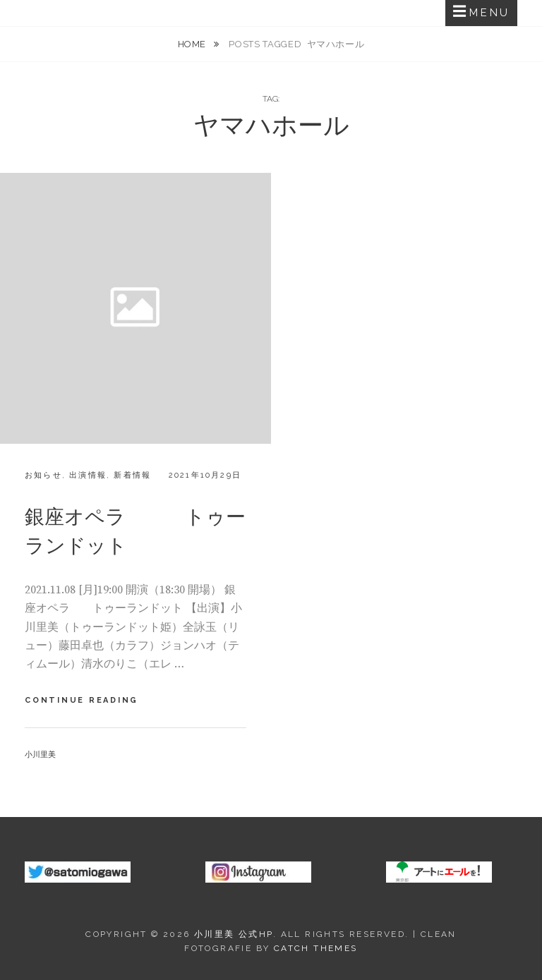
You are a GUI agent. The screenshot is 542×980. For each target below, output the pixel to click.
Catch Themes (316, 948)
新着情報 (132, 475)
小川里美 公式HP (234, 934)
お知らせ (43, 475)
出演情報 (88, 475)
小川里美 (40, 755)
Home (193, 44)
